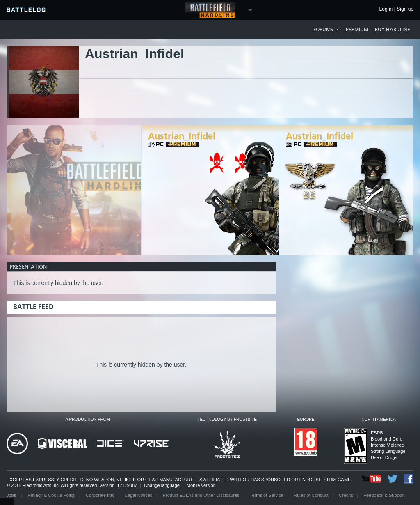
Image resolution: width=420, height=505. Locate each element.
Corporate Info (100, 495)
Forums (327, 30)
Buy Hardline (393, 30)
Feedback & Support (384, 495)
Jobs (12, 495)
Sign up (405, 9)
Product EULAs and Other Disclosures (201, 495)
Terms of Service (267, 495)
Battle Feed (33, 307)
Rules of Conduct (311, 495)
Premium (357, 30)
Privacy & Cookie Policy (52, 495)
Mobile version (201, 485)
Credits (346, 495)
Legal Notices (139, 495)
